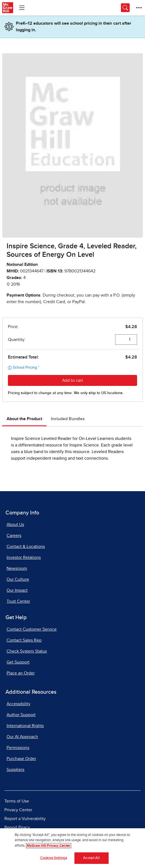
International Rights (25, 726)
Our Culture (18, 579)
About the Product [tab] (24, 419)
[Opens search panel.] (125, 8)
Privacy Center (18, 810)
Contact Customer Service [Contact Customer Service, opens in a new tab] (32, 629)
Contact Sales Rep (24, 640)
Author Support (21, 715)
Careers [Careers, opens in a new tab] (14, 536)
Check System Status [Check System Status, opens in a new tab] (27, 651)
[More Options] (139, 8)
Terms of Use (17, 801)
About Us (15, 525)
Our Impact (17, 590)
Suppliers (15, 770)
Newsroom (17, 568)
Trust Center (18, 601)
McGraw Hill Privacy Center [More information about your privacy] (49, 846)
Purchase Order (21, 759)
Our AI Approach (22, 737)
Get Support (18, 662)
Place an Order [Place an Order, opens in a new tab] (21, 673)
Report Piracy (17, 827)
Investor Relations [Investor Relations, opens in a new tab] (24, 557)
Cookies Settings (54, 858)
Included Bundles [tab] (68, 419)
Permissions (18, 748)
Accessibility (18, 704)
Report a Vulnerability (25, 819)
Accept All (91, 858)
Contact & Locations (26, 547)
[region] (72, 848)
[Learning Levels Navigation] (22, 8)
